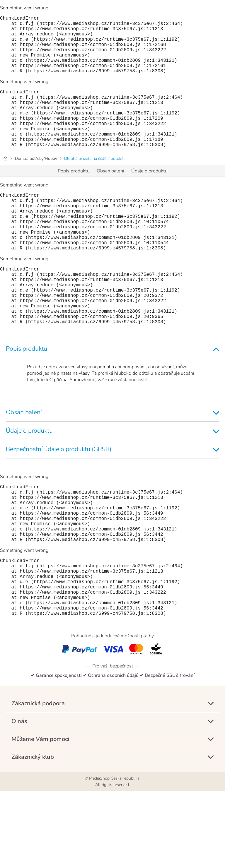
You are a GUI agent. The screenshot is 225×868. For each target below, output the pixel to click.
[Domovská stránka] (6, 184)
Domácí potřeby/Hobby (36, 184)
